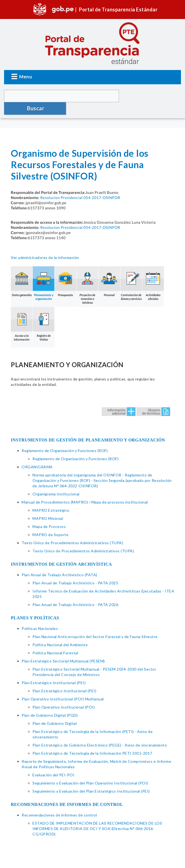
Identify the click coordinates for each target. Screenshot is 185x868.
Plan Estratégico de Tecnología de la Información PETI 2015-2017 (92, 741)
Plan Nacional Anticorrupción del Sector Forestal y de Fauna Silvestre (95, 624)
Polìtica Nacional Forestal (55, 640)
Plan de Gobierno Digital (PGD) (50, 703)
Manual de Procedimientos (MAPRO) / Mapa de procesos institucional (85, 490)
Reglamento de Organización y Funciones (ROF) (65, 438)
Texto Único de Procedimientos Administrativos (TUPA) (72, 530)
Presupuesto (65, 269)
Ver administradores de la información (45, 245)
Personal (109, 269)
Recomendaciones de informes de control (59, 803)
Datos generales (22, 269)
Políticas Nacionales (40, 616)
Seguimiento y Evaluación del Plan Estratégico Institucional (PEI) (91, 779)
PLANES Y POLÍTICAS (35, 605)
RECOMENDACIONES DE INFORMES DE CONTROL (67, 792)
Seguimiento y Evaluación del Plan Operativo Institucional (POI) (90, 771)
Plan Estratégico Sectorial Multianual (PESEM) (63, 648)
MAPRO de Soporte (50, 522)
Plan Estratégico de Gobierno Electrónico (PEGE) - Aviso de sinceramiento (100, 733)
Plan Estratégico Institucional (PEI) (54, 670)
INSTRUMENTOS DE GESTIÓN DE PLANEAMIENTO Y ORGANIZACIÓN (88, 427)
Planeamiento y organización (44, 271)
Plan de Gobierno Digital (54, 711)
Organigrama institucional (56, 481)
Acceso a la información (22, 312)
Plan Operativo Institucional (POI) (64, 695)
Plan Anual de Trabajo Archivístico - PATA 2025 (75, 570)
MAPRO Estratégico (51, 498)
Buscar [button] (151, 96)
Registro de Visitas (44, 312)
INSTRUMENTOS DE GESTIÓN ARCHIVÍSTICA (61, 552)
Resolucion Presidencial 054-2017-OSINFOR (80, 185)
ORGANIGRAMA (37, 454)
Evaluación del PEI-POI (53, 762)
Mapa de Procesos (49, 514)
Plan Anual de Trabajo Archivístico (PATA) (60, 562)
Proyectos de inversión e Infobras (87, 273)
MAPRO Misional (48, 506)
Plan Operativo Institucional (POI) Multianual (63, 686)
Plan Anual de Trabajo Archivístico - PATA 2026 (75, 592)
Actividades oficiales (153, 271)
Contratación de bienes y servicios (131, 271)
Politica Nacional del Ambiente (60, 632)
